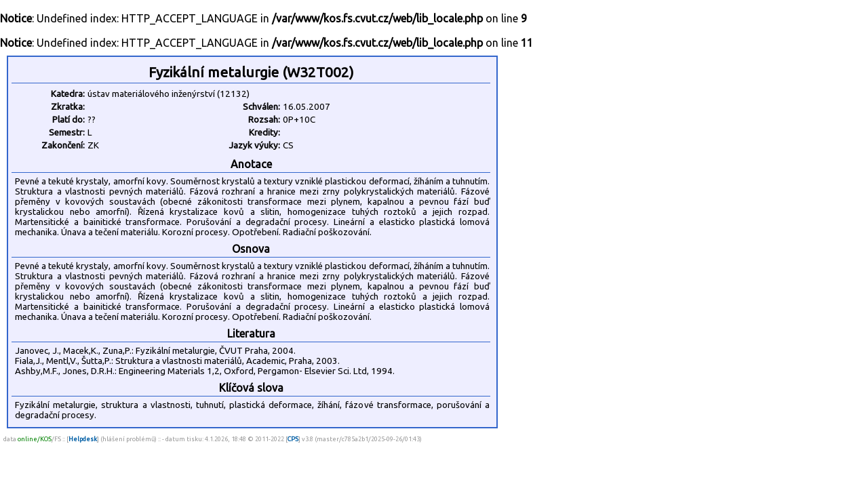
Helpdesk (83, 439)
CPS (293, 439)
